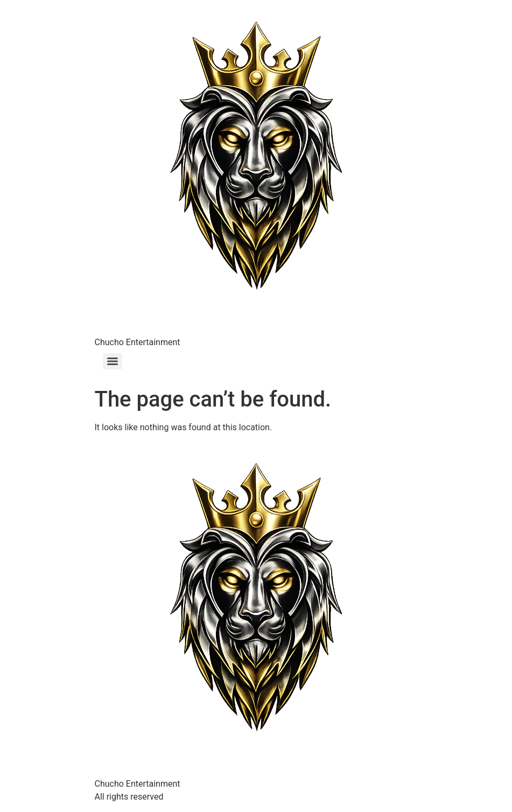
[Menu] (113, 361)
